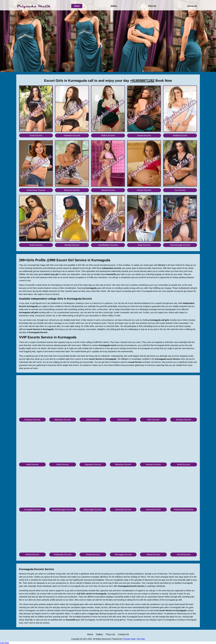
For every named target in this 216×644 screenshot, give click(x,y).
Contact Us (192, 6)
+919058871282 (142, 81)
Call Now (4, 643)
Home (77, 6)
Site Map (141, 639)
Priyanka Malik (129, 639)
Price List (152, 6)
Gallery (114, 6)
